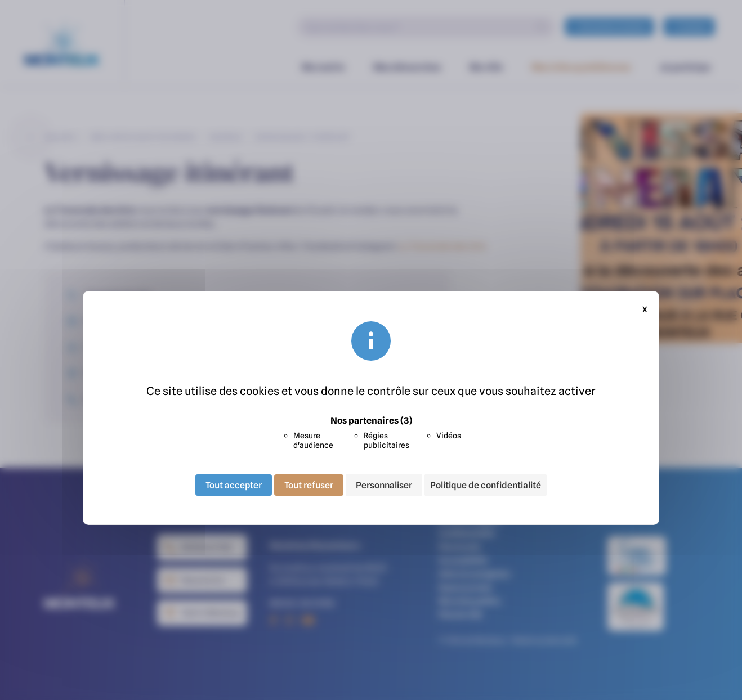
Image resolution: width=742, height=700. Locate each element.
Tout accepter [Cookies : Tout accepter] (234, 485)
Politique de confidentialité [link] (486, 485)
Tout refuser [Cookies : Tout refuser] (309, 485)
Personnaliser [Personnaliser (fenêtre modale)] (384, 485)
